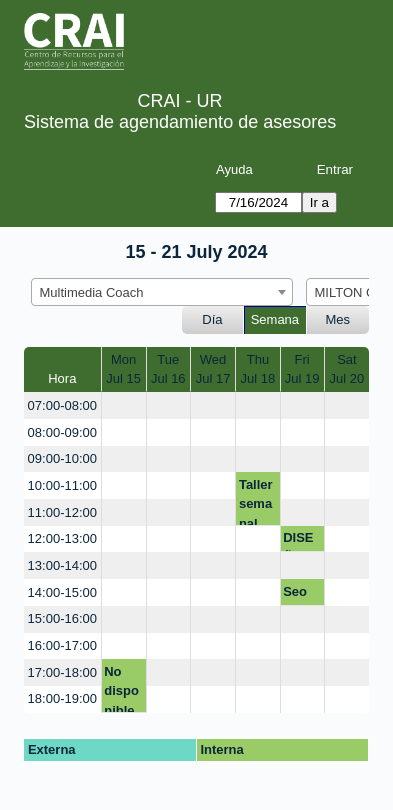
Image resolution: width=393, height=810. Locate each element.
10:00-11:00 (62, 485)
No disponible (121, 688)
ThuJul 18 (258, 369)
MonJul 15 (123, 369)
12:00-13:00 (62, 538)
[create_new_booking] (124, 405)
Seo (295, 591)
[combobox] (162, 292)
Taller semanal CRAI (256, 501)
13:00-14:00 (62, 565)
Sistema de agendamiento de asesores (180, 122)
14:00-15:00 (62, 592)
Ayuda (234, 169)
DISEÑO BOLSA (301, 541)
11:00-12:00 (62, 512)
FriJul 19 (302, 369)
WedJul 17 (213, 369)
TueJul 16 (168, 369)
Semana (275, 319)
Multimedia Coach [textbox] (92, 292)
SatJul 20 (347, 369)
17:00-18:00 (62, 672)
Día (212, 319)
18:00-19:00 (62, 698)
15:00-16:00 (62, 618)
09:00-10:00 (62, 458)
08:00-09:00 (62, 432)
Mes (338, 319)
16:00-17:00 (62, 645)
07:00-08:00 (62, 405)
